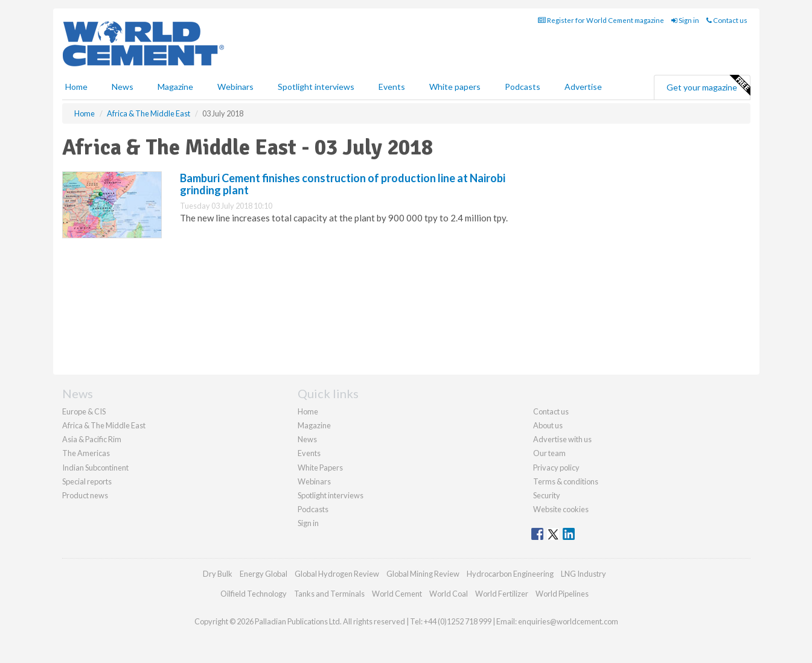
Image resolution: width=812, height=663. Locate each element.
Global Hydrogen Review (337, 574)
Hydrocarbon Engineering (510, 574)
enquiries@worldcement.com (568, 621)
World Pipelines (562, 594)
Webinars (235, 87)
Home (76, 87)
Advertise (583, 87)
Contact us (727, 20)
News (307, 439)
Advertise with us (562, 439)
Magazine (175, 87)
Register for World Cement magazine (601, 20)
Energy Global (264, 574)
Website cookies (561, 509)
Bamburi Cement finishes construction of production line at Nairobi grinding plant (343, 184)
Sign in (685, 20)
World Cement (397, 594)
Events (392, 87)
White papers (455, 87)
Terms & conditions (566, 481)
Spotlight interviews (316, 87)
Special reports (87, 481)
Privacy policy (556, 468)
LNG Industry (583, 574)
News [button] (123, 87)
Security (547, 495)
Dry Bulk (218, 574)
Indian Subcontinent (95, 468)
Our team (549, 453)
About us (548, 425)
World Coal (449, 594)
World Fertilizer (502, 594)
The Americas (86, 453)
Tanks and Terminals (329, 594)
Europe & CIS (84, 411)
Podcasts (523, 87)
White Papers (320, 468)
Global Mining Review (423, 574)
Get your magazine (708, 86)
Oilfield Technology (254, 594)
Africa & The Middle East (104, 425)
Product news (85, 495)
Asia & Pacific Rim (92, 439)
